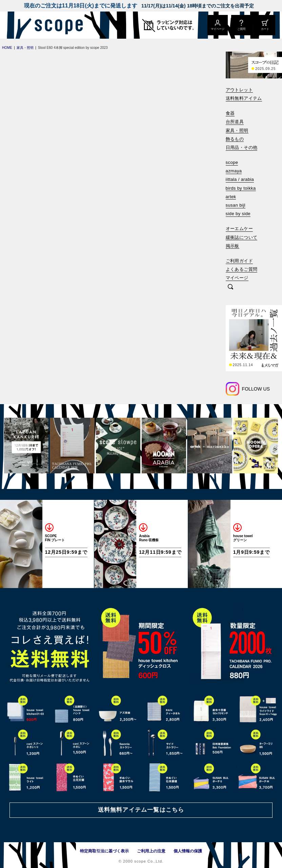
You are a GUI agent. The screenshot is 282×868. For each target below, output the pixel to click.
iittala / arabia (240, 179)
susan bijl (236, 205)
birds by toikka (241, 188)
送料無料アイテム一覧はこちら (141, 810)
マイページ (237, 278)
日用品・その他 (242, 147)
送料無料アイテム (244, 98)
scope (232, 162)
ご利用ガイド (239, 261)
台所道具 (235, 122)
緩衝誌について (242, 237)
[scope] (57, 25)
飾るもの (235, 139)
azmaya (234, 171)
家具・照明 (237, 130)
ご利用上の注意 (151, 851)
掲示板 (233, 246)
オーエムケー (239, 229)
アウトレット (239, 90)
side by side (238, 214)
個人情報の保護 (188, 851)
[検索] (230, 287)
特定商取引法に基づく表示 (104, 851)
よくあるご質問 (242, 269)
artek (231, 197)
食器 (230, 113)
